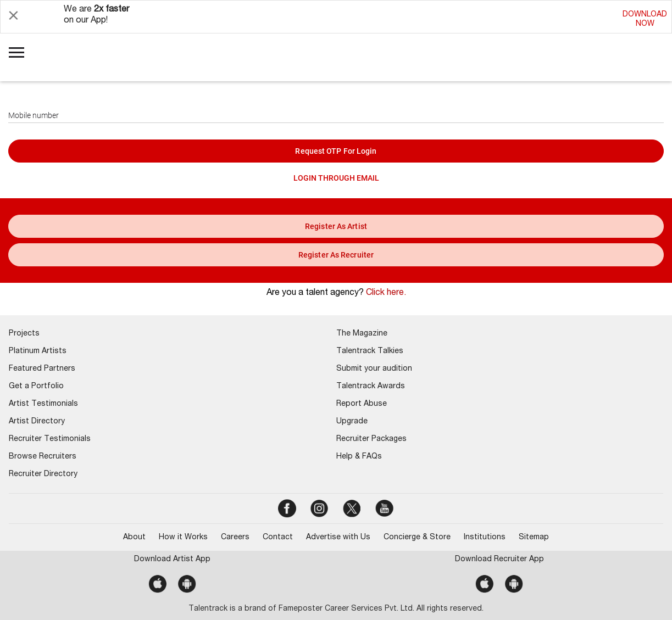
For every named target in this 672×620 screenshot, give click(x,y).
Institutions (485, 538)
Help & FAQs (359, 457)
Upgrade (352, 422)
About (134, 538)
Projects (24, 334)
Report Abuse (362, 404)
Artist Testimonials (43, 404)
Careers (235, 538)
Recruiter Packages (371, 439)
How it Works (183, 538)
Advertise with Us (338, 538)
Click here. (386, 293)
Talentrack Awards (371, 387)
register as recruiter (336, 255)
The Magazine (362, 334)
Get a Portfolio (36, 387)
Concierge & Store (417, 538)
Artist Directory (37, 422)
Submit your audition (374, 369)
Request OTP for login (336, 151)
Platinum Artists (38, 351)
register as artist (336, 226)
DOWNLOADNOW (645, 19)
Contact (278, 538)
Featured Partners (42, 369)
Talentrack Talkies (370, 351)
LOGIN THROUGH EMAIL (336, 178)
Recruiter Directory (43, 474)
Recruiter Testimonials (50, 439)
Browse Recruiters (43, 457)
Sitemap (534, 538)
